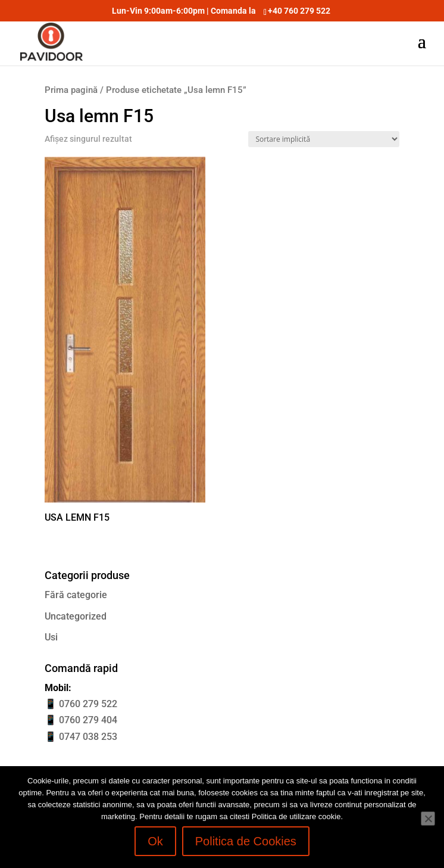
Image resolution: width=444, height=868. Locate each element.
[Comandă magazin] (324, 139)
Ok (155, 841)
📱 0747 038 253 (81, 737)
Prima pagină (71, 90)
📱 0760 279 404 (81, 720)
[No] (428, 819)
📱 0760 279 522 (81, 704)
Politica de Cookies (246, 841)
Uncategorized (76, 616)
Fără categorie (76, 595)
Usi (51, 637)
